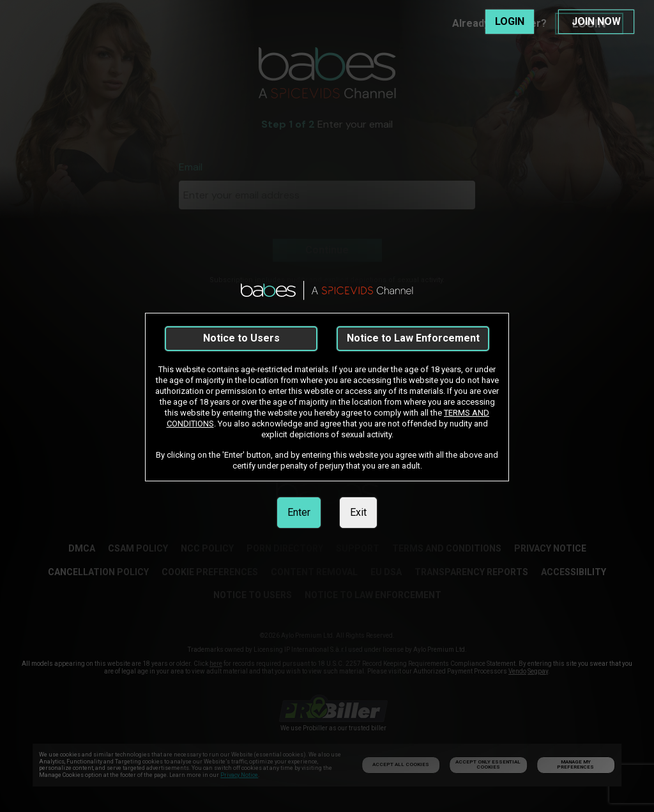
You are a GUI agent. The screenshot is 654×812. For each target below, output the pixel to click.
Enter (299, 512)
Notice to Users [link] (241, 338)
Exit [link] (358, 512)
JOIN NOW (596, 21)
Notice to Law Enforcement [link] (413, 338)
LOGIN (510, 21)
